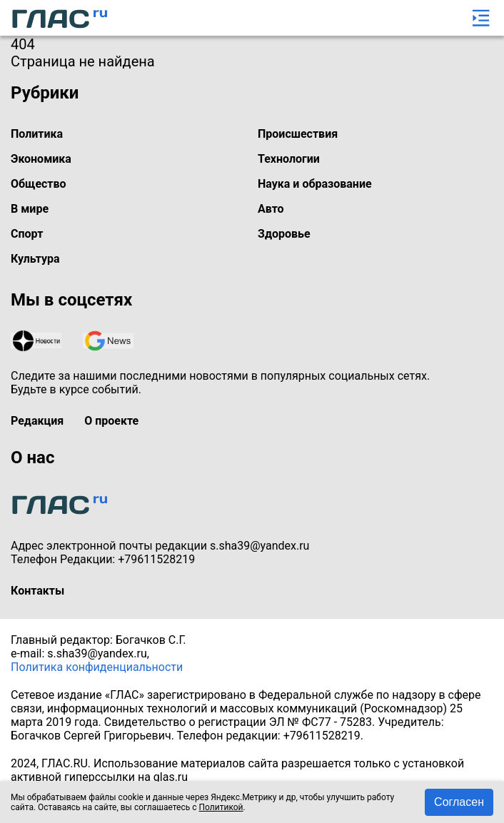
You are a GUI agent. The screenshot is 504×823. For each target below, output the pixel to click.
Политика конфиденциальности (97, 667)
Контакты (37, 591)
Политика (37, 134)
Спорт (27, 234)
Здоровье (284, 234)
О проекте (111, 421)
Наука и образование (315, 184)
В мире (30, 209)
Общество (39, 184)
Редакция (37, 421)
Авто (271, 209)
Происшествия (298, 134)
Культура (35, 259)
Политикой (221, 807)
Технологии (289, 159)
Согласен (459, 802)
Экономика (41, 159)
